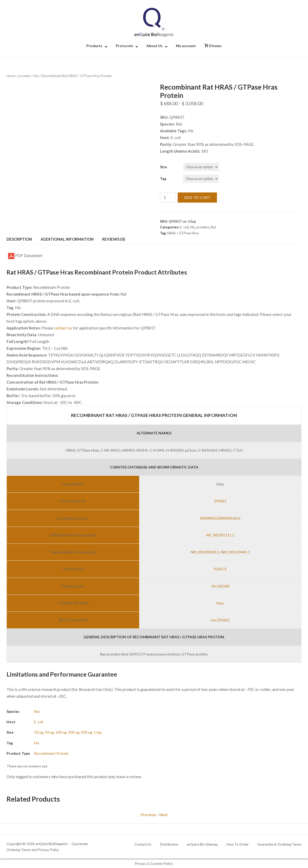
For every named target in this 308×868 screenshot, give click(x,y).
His (36, 76)
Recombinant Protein (51, 753)
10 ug (39, 732)
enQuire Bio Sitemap (202, 844)
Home (11, 76)
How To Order (238, 844)
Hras (220, 603)
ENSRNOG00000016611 (220, 518)
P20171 (220, 569)
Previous (148, 815)
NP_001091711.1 (220, 535)
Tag (163, 179)
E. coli (184, 227)
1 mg (98, 732)
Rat (213, 227)
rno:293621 (220, 620)
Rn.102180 (220, 586)
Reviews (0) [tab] (114, 239)
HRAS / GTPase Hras (183, 233)
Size (163, 167)
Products (94, 46)
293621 (220, 501)
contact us (63, 328)
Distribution (169, 844)
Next (163, 815)
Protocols (124, 46)
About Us (155, 46)
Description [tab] (19, 239)
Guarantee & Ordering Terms (279, 844)
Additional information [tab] (67, 239)
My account (186, 46)
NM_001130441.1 (236, 552)
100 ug (61, 732)
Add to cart (197, 198)
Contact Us (143, 844)
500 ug (86, 732)
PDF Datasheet (25, 256)
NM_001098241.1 (205, 552)
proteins (25, 76)
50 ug (49, 732)
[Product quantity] (168, 198)
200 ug (74, 732)
